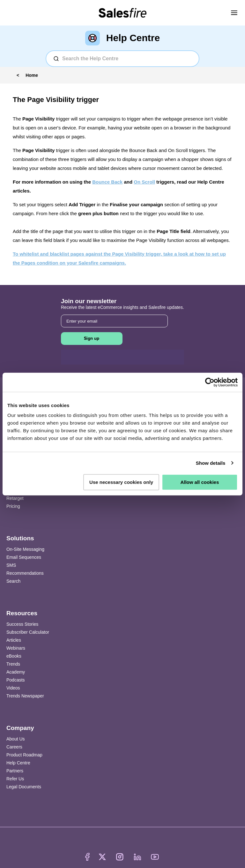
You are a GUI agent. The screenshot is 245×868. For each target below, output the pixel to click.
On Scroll (144, 182)
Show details (211, 463)
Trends (13, 664)
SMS (11, 565)
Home (32, 75)
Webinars (16, 648)
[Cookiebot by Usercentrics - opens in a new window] (210, 382)
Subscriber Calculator (28, 632)
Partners (15, 771)
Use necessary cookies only (121, 482)
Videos (13, 688)
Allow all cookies (200, 482)
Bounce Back (107, 182)
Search (13, 581)
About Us (16, 739)
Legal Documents (24, 787)
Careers (14, 747)
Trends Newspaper (25, 696)
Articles (14, 640)
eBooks (14, 656)
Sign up (92, 338)
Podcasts (16, 680)
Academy (16, 672)
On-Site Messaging (25, 549)
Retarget (15, 498)
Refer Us (15, 779)
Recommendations (25, 573)
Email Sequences (24, 557)
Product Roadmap (24, 755)
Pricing (13, 506)
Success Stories (22, 624)
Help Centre (18, 763)
